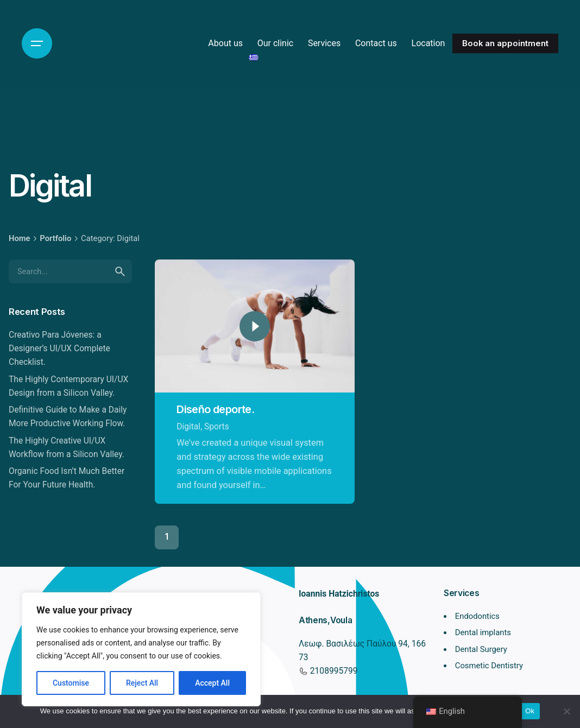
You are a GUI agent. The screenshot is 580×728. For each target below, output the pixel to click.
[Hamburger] (37, 43)
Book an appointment (505, 43)
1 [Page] (167, 537)
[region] (141, 649)
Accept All (212, 683)
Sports (217, 427)
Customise (71, 683)
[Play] (255, 326)
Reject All (142, 683)
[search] (120, 271)
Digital (188, 427)
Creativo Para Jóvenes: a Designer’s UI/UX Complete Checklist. (59, 349)
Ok (530, 711)
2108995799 (333, 671)
